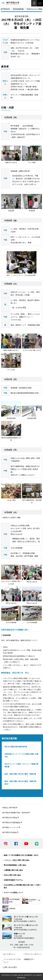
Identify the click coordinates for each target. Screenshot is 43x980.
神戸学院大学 (5, 9)
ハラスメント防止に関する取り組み (17, 860)
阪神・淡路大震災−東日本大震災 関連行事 (20, 774)
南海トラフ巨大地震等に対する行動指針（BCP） (22, 855)
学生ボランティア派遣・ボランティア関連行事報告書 (21, 765)
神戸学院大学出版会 (10, 832)
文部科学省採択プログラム (13, 880)
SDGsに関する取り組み (12, 875)
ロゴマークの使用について (13, 893)
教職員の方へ (29, 959)
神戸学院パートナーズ (10, 827)
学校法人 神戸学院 (9, 808)
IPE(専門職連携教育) (11, 901)
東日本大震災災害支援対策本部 (16, 747)
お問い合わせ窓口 (10, 967)
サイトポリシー (9, 954)
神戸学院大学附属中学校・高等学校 (15, 813)
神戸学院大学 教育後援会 (11, 823)
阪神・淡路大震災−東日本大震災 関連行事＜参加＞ (21, 783)
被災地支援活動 (18, 9)
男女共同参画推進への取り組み (15, 865)
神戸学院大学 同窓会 (10, 818)
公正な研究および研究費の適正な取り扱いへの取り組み (22, 886)
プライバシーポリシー (33, 954)
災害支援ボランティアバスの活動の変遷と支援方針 (21, 755)
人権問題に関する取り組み (13, 870)
